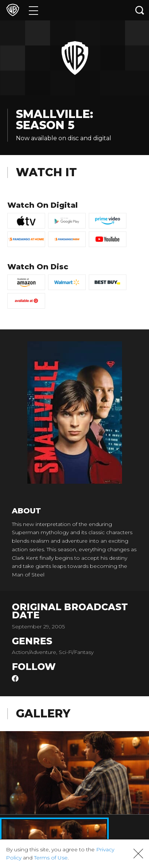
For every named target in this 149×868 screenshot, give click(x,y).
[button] (138, 854)
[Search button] (140, 10)
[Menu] (33, 10)
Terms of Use (51, 858)
